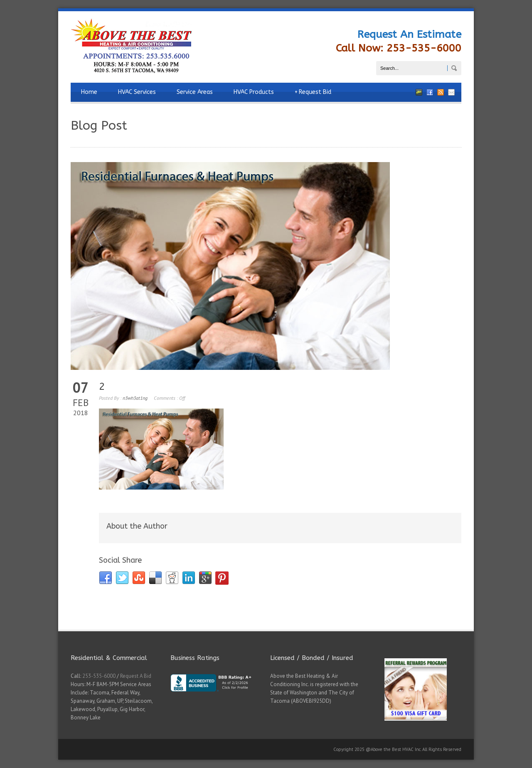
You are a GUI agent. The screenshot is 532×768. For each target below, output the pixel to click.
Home (89, 92)
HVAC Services (137, 92)
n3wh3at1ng (135, 398)
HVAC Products (254, 92)
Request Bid (313, 92)
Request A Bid (136, 676)
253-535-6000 (99, 676)
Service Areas (195, 92)
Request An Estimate (409, 34)
